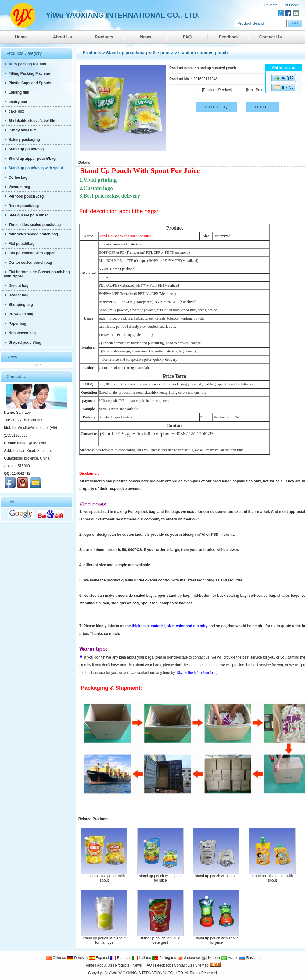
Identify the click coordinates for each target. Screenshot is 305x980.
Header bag (16, 295)
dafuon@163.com (32, 443)
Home (21, 37)
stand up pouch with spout (216, 876)
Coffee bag (16, 177)
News (146, 37)
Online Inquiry (216, 107)
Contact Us (271, 37)
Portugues (164, 958)
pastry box (16, 102)
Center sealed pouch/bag (28, 263)
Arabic (230, 958)
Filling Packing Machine (27, 73)
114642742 (21, 474)
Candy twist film (20, 130)
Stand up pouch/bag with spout (138, 53)
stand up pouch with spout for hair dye (104, 940)
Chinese (56, 958)
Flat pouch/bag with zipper (29, 253)
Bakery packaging (22, 140)
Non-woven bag (20, 333)
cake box (14, 111)
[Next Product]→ (260, 90)
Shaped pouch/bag (23, 342)
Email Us (262, 107)
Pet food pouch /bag (24, 196)
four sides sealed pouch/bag (31, 234)
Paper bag (15, 324)
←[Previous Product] (215, 90)
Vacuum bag (17, 187)
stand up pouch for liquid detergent (160, 940)
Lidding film (17, 92)
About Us (63, 37)
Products (104, 37)
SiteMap (202, 965)
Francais (121, 958)
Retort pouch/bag (21, 206)
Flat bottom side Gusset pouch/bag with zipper (37, 274)
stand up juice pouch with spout (104, 878)
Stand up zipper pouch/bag (30, 159)
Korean (210, 958)
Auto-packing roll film (25, 64)
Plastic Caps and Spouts (28, 83)
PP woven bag (19, 314)
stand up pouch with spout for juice (160, 878)
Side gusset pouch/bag (26, 215)
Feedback (229, 37)
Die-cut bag (16, 286)
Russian (249, 958)
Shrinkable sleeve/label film (30, 121)
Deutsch (77, 958)
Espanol (99, 958)
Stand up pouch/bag (24, 149)
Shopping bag (18, 305)
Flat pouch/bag (19, 244)
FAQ (187, 37)
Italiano (142, 958)
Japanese (188, 958)
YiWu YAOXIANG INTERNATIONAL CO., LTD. (146, 973)
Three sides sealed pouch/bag (32, 225)
